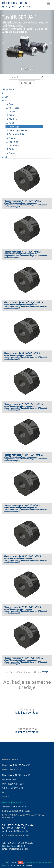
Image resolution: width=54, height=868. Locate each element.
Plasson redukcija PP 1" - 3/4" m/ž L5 (22, 556)
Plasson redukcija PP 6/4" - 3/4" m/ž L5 (23, 302)
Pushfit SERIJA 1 (19, 17)
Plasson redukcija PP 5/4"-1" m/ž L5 (22, 505)
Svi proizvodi (9, 89)
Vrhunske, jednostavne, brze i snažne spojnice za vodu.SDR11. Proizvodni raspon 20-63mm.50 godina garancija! (25, 27)
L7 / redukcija (12, 127)
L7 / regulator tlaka (15, 134)
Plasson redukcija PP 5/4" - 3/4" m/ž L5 (23, 455)
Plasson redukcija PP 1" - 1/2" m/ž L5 (22, 607)
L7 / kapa (10, 111)
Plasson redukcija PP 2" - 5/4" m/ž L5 (22, 201)
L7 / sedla (11, 138)
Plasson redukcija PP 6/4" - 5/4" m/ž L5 (23, 404)
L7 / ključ (10, 115)
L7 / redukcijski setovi (16, 130)
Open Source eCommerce (39, 863)
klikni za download (27, 712)
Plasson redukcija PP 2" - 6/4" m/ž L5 (22, 252)
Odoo (20, 863)
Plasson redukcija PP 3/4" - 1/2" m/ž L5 (23, 658)
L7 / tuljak (11, 149)
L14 (6, 97)
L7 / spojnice (12, 142)
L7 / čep (10, 104)
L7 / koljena (12, 119)
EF (6, 93)
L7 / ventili (11, 153)
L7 (7, 100)
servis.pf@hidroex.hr (12, 802)
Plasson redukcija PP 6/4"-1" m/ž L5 (22, 353)
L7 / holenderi (13, 108)
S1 (6, 157)
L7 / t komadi (12, 145)
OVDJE (45, 672)
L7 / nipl (10, 123)
